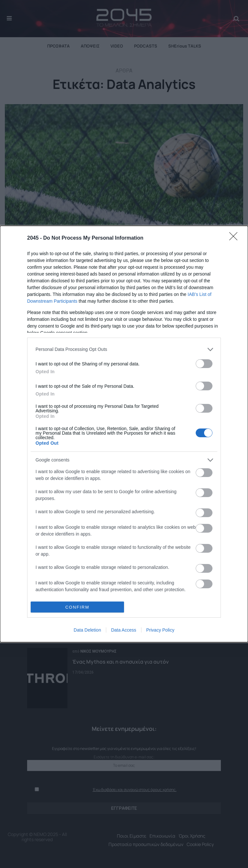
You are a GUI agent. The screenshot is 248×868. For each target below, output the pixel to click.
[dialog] (124, 434)
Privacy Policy (160, 630)
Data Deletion (87, 630)
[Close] (235, 238)
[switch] (204, 364)
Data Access (124, 630)
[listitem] (124, 349)
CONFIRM (77, 607)
